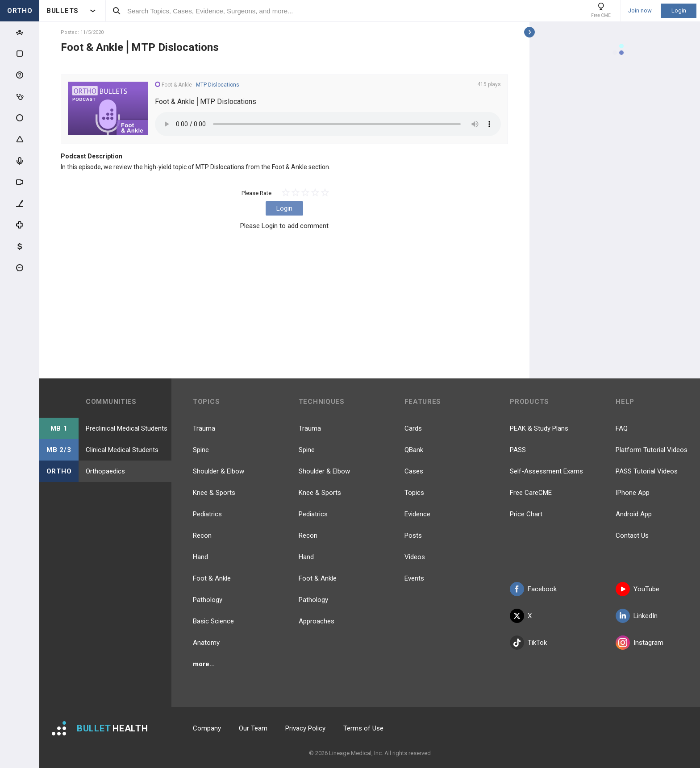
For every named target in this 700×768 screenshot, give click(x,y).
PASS (518, 450)
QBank (414, 450)
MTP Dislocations (218, 85)
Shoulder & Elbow (219, 471)
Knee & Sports (214, 493)
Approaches (317, 621)
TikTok (528, 643)
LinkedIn (637, 616)
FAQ (622, 428)
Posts (413, 536)
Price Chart (526, 514)
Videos (415, 557)
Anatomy (206, 643)
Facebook (533, 589)
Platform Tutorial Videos (652, 450)
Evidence (417, 514)
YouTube (637, 589)
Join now (640, 11)
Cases (414, 471)
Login (679, 10)
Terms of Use (363, 728)
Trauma (204, 428)
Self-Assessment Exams (546, 471)
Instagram (640, 643)
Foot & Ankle (212, 578)
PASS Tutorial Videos (647, 471)
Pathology (208, 600)
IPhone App (633, 493)
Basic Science (213, 621)
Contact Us (632, 536)
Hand (200, 557)
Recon (202, 536)
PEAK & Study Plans (539, 428)
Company (207, 728)
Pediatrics (207, 514)
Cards (413, 428)
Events (414, 578)
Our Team (253, 728)
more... (204, 664)
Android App (634, 514)
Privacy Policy (305, 728)
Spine (201, 450)
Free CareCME (531, 493)
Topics (414, 493)
